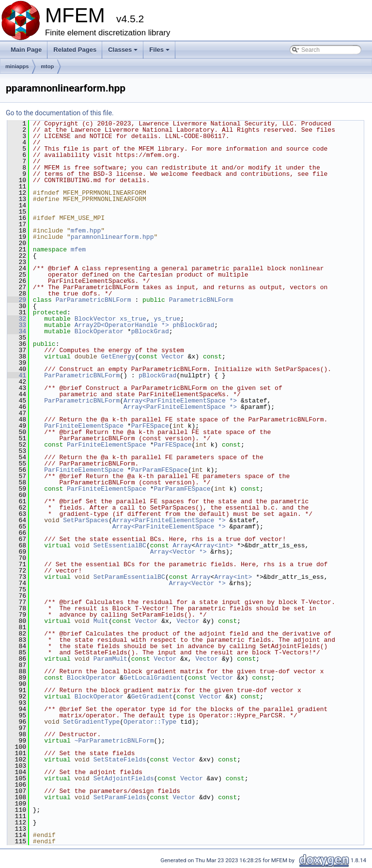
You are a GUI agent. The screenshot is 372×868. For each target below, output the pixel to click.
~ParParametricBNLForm (114, 741)
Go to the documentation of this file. (60, 113)
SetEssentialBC (120, 545)
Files (160, 52)
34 (17, 331)
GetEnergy (118, 356)
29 (17, 300)
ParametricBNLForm (201, 300)
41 (17, 375)
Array (182, 545)
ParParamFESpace (160, 470)
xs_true (133, 319)
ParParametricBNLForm (93, 300)
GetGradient (152, 697)
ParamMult (110, 659)
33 (17, 325)
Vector (173, 356)
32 (17, 319)
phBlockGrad (193, 325)
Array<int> (214, 545)
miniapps (17, 66)
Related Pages (75, 50)
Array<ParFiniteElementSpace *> (180, 401)
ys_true (167, 319)
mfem (78, 249)
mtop (47, 66)
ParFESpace (150, 426)
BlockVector (95, 319)
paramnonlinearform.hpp (112, 237)
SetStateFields (120, 759)
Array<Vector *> (178, 552)
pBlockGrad (150, 331)
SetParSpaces (86, 520)
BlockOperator (99, 331)
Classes (124, 52)
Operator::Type (150, 722)
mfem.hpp (86, 231)
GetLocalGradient (154, 678)
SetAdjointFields (124, 778)
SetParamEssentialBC (129, 577)
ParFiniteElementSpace (84, 426)
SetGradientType (91, 722)
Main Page (26, 50)
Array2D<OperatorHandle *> (122, 325)
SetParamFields (120, 797)
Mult (101, 621)
